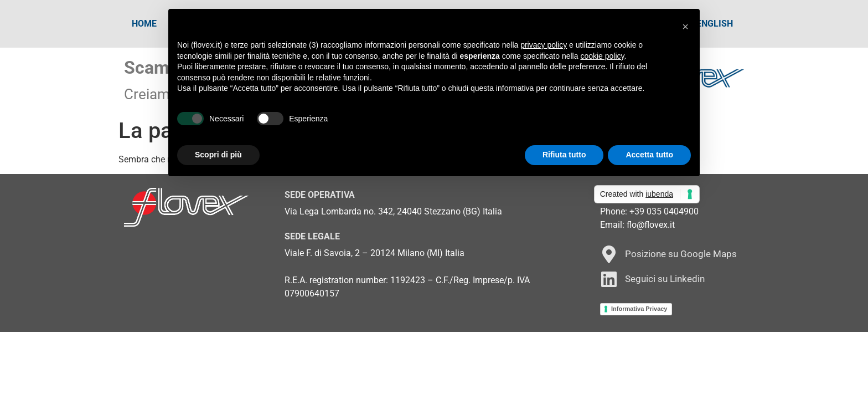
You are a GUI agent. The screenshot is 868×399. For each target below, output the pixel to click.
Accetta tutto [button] (649, 155)
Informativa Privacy (639, 309)
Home (144, 24)
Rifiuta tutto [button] (564, 155)
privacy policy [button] (544, 45)
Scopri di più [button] (218, 155)
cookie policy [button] (602, 56)
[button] (685, 27)
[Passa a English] (715, 24)
